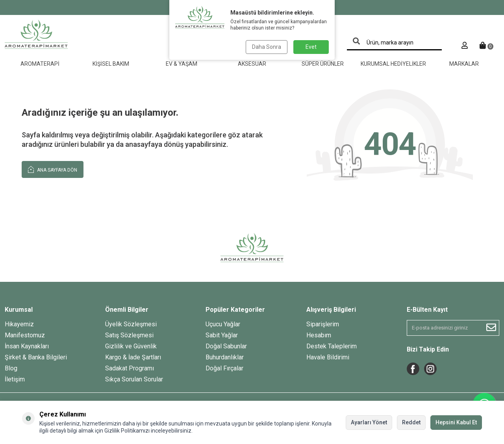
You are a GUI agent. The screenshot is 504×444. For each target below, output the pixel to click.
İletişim (15, 379)
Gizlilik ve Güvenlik (131, 346)
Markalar (464, 64)
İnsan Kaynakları (27, 346)
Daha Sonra (267, 47)
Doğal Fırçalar (224, 368)
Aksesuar (252, 64)
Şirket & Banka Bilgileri (36, 357)
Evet (311, 47)
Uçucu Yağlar (223, 324)
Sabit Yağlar (222, 335)
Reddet (411, 422)
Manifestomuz (25, 335)
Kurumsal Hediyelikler (393, 64)
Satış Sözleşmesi (129, 335)
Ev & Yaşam (182, 64)
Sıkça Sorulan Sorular (134, 379)
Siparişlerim (323, 324)
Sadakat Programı (130, 368)
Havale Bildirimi (328, 357)
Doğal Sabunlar (226, 346)
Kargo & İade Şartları (133, 357)
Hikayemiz (19, 324)
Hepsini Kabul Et (456, 422)
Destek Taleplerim (332, 346)
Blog (11, 368)
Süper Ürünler (323, 64)
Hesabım (319, 335)
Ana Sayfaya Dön (53, 169)
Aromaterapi (40, 64)
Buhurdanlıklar (225, 357)
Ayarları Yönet (369, 422)
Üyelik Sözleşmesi (131, 324)
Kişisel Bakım (111, 64)
